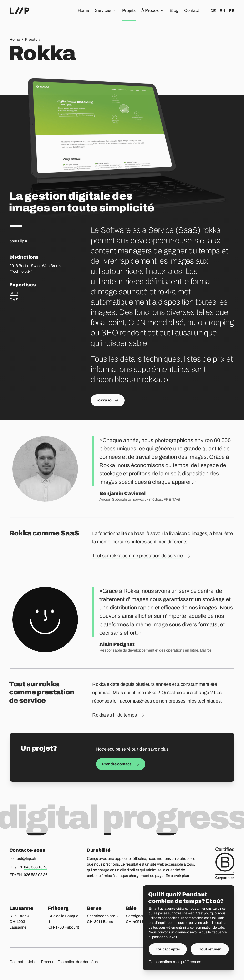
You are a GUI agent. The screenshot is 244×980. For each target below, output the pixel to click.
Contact (192, 10)
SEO (14, 293)
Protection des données (78, 962)
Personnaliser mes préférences (175, 962)
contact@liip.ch (23, 859)
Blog (174, 10)
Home (83, 10)
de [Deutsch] (213, 11)
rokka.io (155, 380)
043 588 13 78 (36, 867)
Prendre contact (121, 764)
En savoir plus (177, 876)
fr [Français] (232, 11)
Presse (47, 962)
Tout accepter (168, 949)
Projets (129, 10)
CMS (14, 300)
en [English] (222, 11)
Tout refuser (210, 949)
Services (106, 10)
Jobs (32, 962)
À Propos (153, 10)
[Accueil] (19, 11)
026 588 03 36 (36, 875)
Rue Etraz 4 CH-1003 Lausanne (19, 922)
